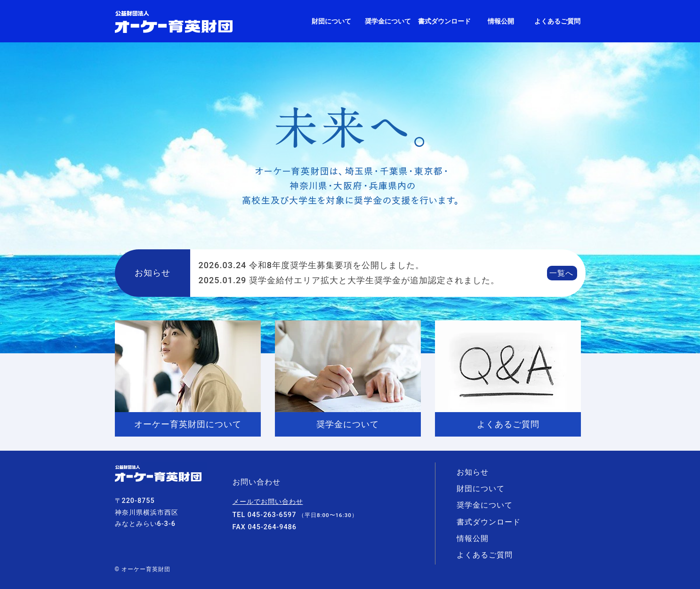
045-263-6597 (272, 515)
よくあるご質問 (557, 21)
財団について (331, 21)
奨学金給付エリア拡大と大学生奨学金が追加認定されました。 (349, 280)
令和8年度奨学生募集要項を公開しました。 (312, 265)
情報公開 (501, 21)
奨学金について (388, 21)
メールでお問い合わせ (268, 502)
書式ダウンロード (444, 21)
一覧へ (561, 273)
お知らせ (473, 472)
